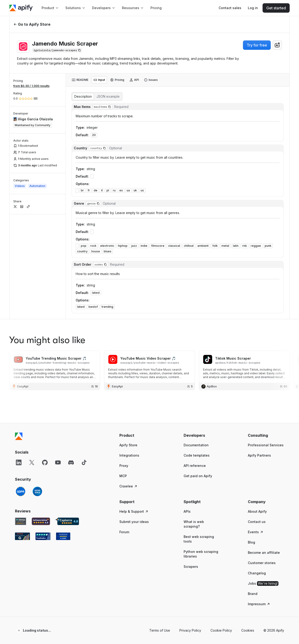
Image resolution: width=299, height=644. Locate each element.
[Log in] (253, 8)
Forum (124, 427)
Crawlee (128, 381)
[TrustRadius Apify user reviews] (43, 431)
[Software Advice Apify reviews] (41, 416)
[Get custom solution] (230, 8)
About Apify (257, 406)
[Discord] (71, 358)
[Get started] (276, 8)
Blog (251, 437)
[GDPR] (21, 386)
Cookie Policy (221, 525)
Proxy (124, 361)
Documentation (196, 340)
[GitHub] (45, 358)
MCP (123, 371)
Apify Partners (259, 350)
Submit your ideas (134, 417)
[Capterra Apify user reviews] (67, 416)
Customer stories (262, 458)
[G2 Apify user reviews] (22, 431)
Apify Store (128, 340)
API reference (195, 361)
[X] (32, 358)
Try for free (257, 45)
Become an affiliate (264, 448)
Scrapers (191, 462)
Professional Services (266, 340)
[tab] (80, 80)
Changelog (257, 468)
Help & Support (134, 406)
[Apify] (21, 8)
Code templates (197, 350)
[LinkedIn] (19, 358)
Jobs (263, 479)
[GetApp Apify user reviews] (21, 416)
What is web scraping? (194, 419)
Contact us (257, 417)
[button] (137, 330)
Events (256, 427)
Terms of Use (160, 525)
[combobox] (277, 45)
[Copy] (57, 50)
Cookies (248, 525)
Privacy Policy (190, 525)
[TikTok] (84, 358)
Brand (253, 489)
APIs (187, 406)
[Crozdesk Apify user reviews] (63, 431)
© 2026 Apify (274, 525)
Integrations (129, 350)
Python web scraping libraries (201, 449)
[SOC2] (37, 386)
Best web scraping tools (199, 434)
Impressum (259, 499)
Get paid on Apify (198, 371)
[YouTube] (58, 358)
